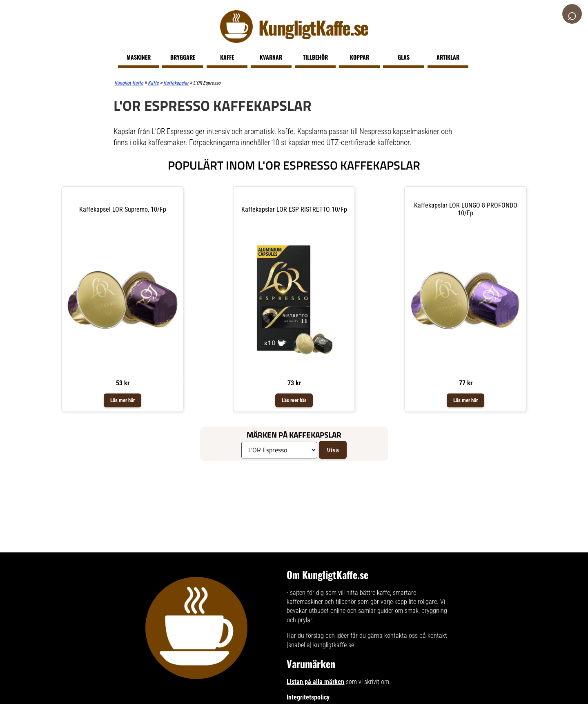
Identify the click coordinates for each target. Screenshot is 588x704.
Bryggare (183, 57)
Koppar (360, 57)
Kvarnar (271, 57)
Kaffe (227, 57)
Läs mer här (122, 400)
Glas (404, 57)
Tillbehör (315, 57)
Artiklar (448, 57)
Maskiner (139, 57)
